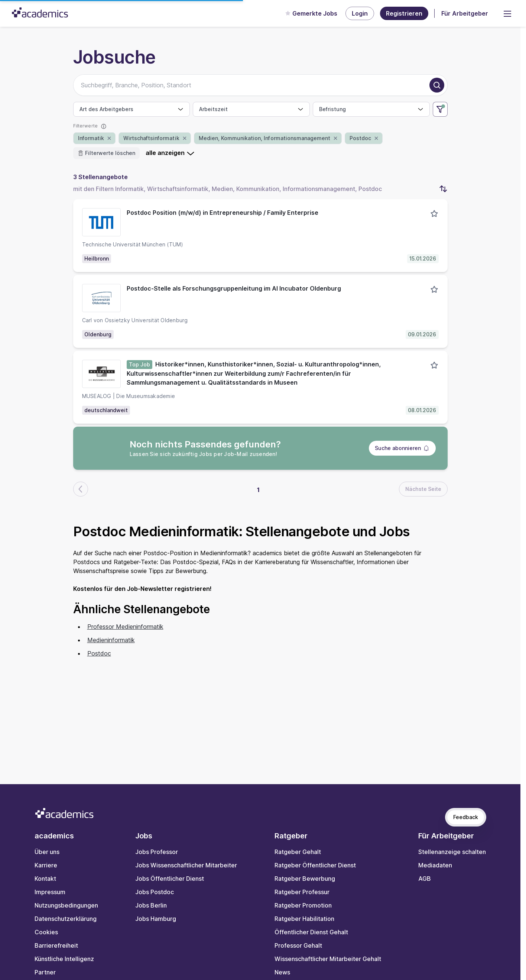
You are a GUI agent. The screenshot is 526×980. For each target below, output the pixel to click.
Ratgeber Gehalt (298, 852)
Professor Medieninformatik (125, 627)
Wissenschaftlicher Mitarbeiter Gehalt (328, 959)
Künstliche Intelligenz (64, 959)
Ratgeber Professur (302, 892)
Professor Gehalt (298, 945)
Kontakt (45, 879)
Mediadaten (435, 865)
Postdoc (99, 653)
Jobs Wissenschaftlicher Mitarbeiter (186, 865)
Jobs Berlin (151, 905)
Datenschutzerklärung (66, 919)
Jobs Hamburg (156, 919)
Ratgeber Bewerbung (305, 879)
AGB (425, 879)
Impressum (50, 892)
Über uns (47, 852)
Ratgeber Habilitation (304, 919)
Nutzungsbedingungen (66, 905)
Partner (45, 972)
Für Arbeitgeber (465, 13)
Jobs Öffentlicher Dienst (170, 879)
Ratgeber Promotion (303, 905)
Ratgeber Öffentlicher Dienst (315, 865)
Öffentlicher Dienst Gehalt (311, 932)
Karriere (46, 865)
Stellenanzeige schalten (452, 852)
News (282, 972)
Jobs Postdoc (155, 892)
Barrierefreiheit (56, 945)
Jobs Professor (157, 852)
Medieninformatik (111, 640)
